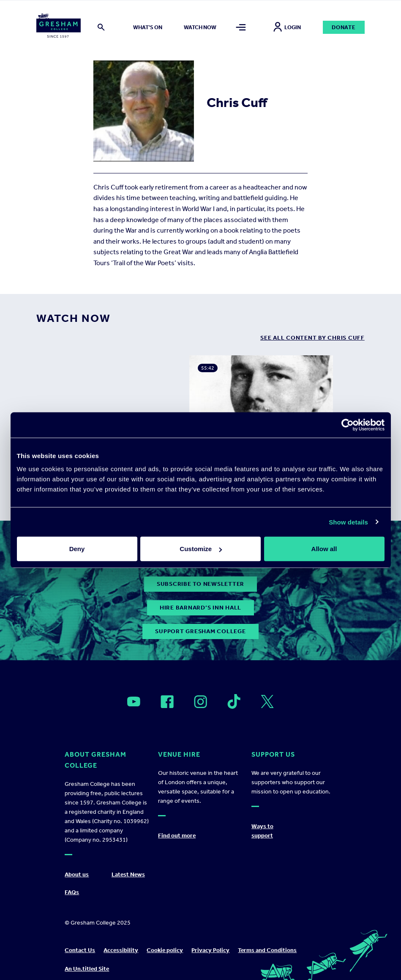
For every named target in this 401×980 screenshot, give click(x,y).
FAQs (72, 892)
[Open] (134, 702)
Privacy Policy (210, 950)
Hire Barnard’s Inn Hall (200, 608)
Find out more (177, 836)
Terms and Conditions (267, 950)
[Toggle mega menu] (241, 27)
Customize (201, 549)
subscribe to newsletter (200, 584)
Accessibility (121, 950)
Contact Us (80, 950)
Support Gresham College (200, 631)
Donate (344, 27)
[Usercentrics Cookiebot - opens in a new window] (348, 425)
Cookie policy (165, 950)
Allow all (324, 549)
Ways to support (262, 831)
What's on (148, 27)
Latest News (128, 874)
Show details (348, 522)
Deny (77, 549)
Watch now (200, 27)
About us (77, 874)
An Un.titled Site (87, 969)
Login (287, 27)
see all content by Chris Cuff (312, 338)
